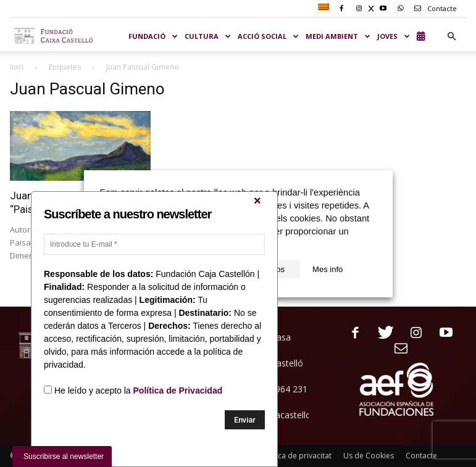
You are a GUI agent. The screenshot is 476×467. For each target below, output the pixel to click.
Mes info (328, 269)
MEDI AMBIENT (338, 36)
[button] (452, 36)
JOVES (394, 36)
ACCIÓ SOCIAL (269, 36)
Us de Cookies (369, 456)
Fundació (153, 36)
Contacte (433, 8)
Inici (17, 67)
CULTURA (208, 36)
